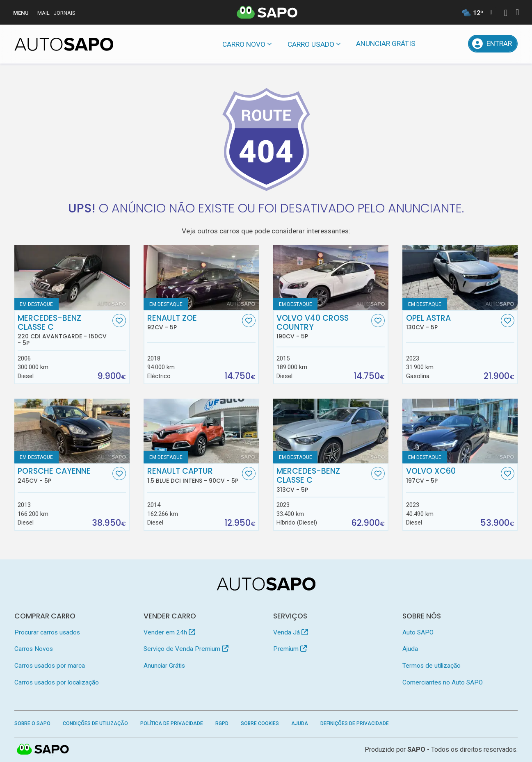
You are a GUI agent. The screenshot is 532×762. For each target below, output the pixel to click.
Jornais (65, 13)
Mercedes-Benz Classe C (64, 330)
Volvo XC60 (453, 475)
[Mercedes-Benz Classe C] (331, 431)
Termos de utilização (432, 666)
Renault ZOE (194, 322)
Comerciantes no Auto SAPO (443, 682)
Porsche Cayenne (64, 475)
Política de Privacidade (172, 723)
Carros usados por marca (50, 666)
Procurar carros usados (47, 632)
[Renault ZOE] (201, 278)
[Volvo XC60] (460, 431)
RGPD (222, 723)
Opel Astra (453, 322)
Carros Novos (34, 649)
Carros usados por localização (57, 682)
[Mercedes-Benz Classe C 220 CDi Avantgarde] (72, 278)
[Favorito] (119, 321)
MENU (21, 13)
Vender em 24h (169, 632)
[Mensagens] (434, 44)
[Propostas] (456, 44)
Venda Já (291, 632)
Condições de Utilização (95, 723)
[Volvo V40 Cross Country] (331, 278)
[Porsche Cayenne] (72, 431)
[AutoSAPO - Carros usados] (64, 44)
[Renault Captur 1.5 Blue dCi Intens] (201, 431)
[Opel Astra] (460, 278)
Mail (43, 13)
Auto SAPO (418, 632)
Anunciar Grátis (386, 43)
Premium (290, 649)
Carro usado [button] (311, 44)
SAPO (43, 750)
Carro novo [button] (244, 44)
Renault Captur (194, 475)
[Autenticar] (506, 14)
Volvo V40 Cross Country (323, 327)
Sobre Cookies (260, 723)
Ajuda (410, 649)
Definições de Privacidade (355, 723)
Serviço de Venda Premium (186, 649)
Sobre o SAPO (32, 723)
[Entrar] (493, 44)
